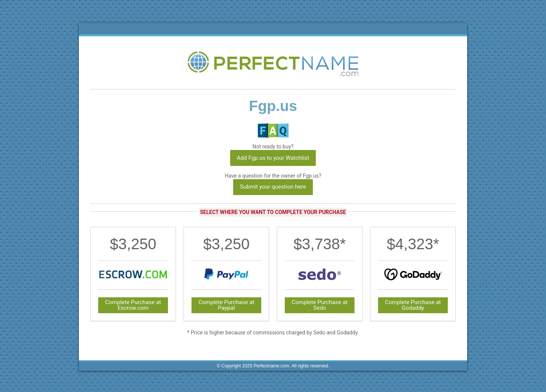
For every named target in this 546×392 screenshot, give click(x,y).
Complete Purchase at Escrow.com (133, 305)
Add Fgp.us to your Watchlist (273, 158)
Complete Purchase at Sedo (320, 305)
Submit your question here (273, 187)
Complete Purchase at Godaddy (413, 305)
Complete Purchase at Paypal (226, 305)
